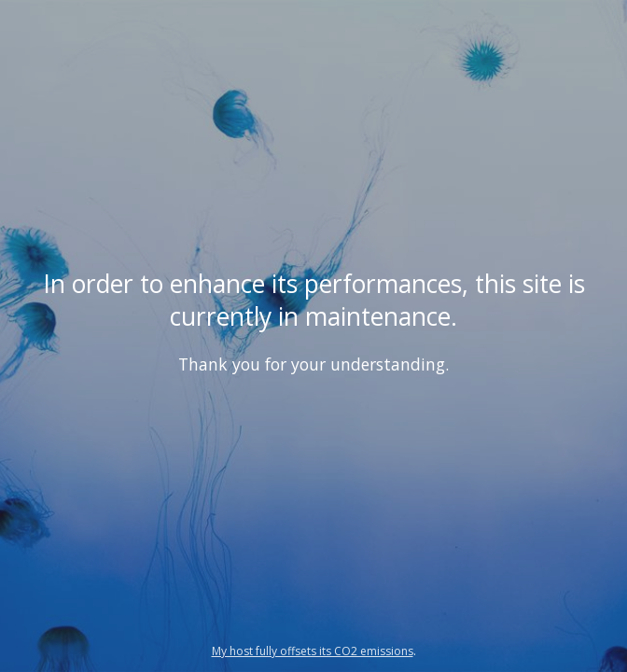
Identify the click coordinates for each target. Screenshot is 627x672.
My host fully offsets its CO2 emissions (313, 651)
